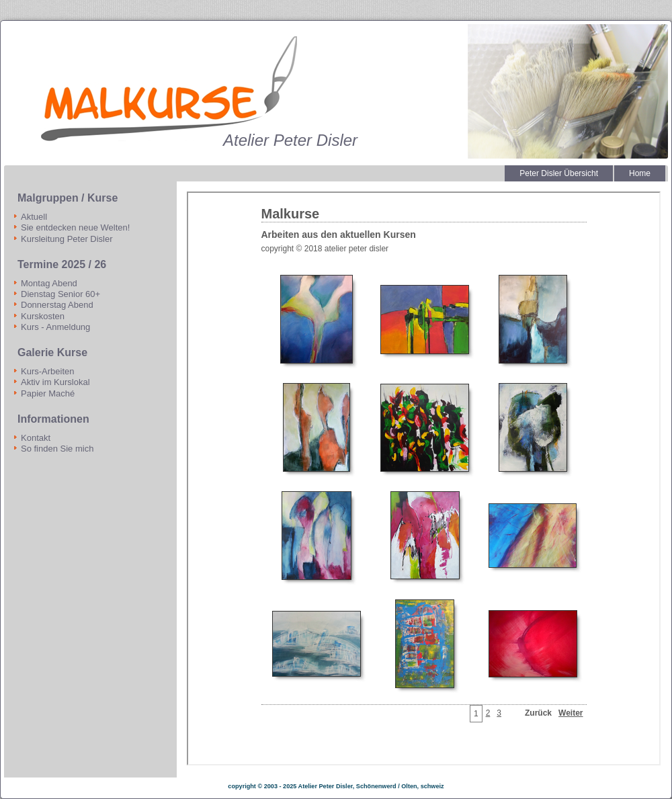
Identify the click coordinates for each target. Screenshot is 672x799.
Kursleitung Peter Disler (67, 239)
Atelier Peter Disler (290, 140)
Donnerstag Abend (57, 305)
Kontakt (36, 438)
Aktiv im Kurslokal (55, 382)
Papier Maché (48, 393)
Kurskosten (43, 316)
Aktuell (34, 217)
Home (640, 173)
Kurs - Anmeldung (55, 327)
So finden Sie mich (57, 449)
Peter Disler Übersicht (559, 173)
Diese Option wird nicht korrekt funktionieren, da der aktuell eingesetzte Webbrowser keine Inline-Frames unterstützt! (424, 478)
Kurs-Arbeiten (47, 371)
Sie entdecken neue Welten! (75, 227)
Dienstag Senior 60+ (60, 294)
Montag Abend (49, 283)
